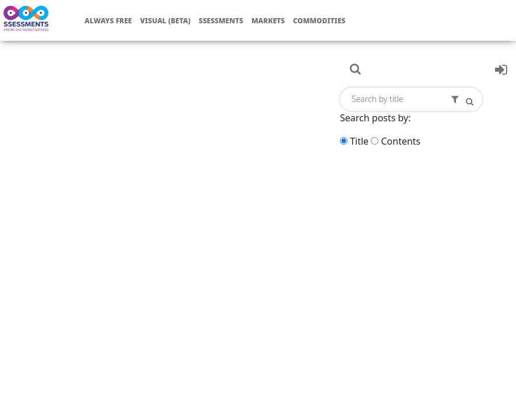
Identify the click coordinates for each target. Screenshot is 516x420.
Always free (108, 21)
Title (359, 141)
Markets (268, 21)
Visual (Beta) (165, 21)
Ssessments (221, 21)
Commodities (320, 21)
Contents (401, 141)
